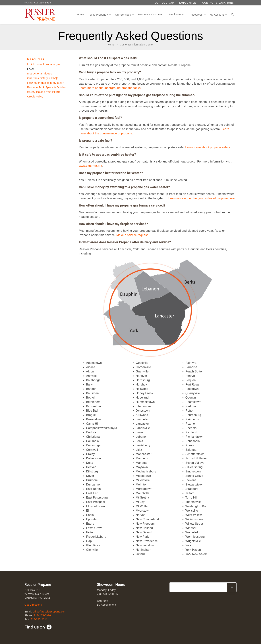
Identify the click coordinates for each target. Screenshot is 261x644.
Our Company (165, 3)
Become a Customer (151, 14)
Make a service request (132, 235)
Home (80, 14)
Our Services (123, 15)
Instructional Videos (40, 73)
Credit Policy (35, 96)
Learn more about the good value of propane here (201, 198)
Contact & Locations (218, 3)
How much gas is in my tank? (46, 83)
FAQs (31, 69)
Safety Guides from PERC (44, 92)
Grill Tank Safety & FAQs (43, 78)
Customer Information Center (137, 45)
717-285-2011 (39, 619)
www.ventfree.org (91, 166)
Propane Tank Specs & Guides (46, 87)
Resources (196, 15)
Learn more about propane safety (207, 147)
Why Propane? (99, 15)
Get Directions (33, 605)
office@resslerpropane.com (49, 612)
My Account (217, 15)
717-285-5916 (43, 3)
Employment (188, 3)
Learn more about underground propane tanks (110, 88)
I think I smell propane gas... (45, 64)
